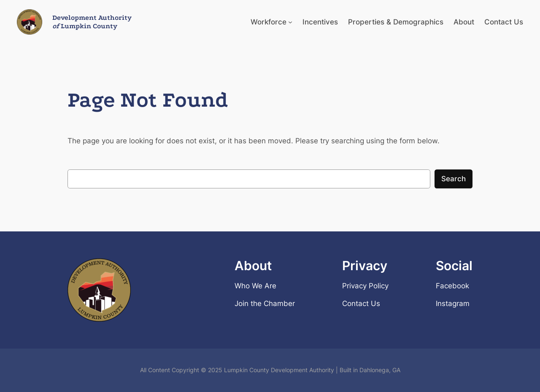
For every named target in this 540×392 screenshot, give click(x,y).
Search (454, 179)
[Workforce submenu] (290, 22)
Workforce (269, 22)
